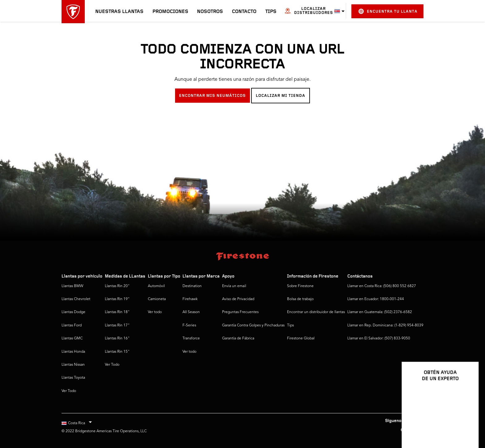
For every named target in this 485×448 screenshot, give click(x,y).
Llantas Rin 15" (117, 352)
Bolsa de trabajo (300, 299)
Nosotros (210, 12)
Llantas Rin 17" (117, 325)
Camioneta (157, 299)
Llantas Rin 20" (117, 286)
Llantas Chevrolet (76, 299)
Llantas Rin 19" (117, 299)
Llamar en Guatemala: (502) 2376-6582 (380, 312)
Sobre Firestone (300, 286)
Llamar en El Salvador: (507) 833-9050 (379, 338)
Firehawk (190, 299)
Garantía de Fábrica (238, 338)
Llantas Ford (72, 325)
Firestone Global (301, 338)
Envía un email (234, 286)
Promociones (170, 12)
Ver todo (155, 312)
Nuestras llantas (119, 12)
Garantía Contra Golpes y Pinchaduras (253, 325)
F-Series (189, 325)
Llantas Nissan (73, 365)
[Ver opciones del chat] (467, 425)
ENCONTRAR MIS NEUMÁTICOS (212, 96)
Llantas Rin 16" (117, 338)
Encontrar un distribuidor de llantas (316, 312)
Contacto (244, 12)
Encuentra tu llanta (388, 11)
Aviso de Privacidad (238, 299)
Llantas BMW (72, 286)
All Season (191, 312)
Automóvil (156, 286)
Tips (271, 12)
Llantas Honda (73, 352)
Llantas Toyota (73, 378)
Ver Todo (69, 391)
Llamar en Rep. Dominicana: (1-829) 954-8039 (385, 325)
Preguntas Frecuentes (240, 312)
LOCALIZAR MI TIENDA (281, 96)
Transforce (191, 338)
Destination (192, 286)
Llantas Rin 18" (117, 312)
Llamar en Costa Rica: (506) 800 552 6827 (382, 286)
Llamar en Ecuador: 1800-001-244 (376, 299)
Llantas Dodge (73, 312)
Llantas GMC (72, 338)
